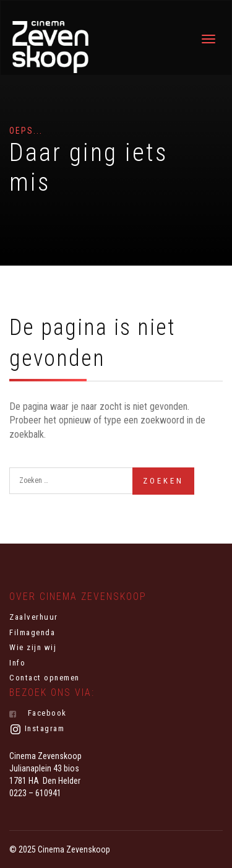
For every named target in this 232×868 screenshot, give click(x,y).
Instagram (37, 729)
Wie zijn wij (33, 647)
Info (17, 663)
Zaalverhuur (34, 617)
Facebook (38, 713)
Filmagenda (32, 632)
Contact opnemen (45, 678)
